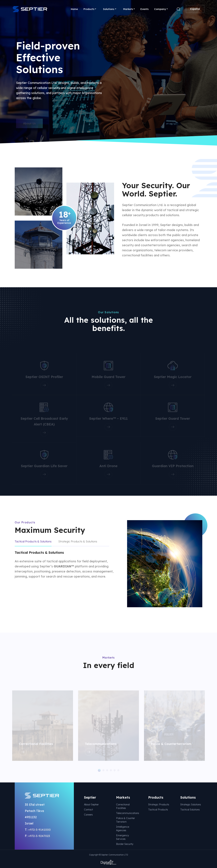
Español (195, 9)
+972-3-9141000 (39, 830)
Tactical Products (158, 810)
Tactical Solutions (190, 810)
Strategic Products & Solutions (78, 541)
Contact (88, 810)
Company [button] (160, 9)
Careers (88, 815)
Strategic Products (159, 805)
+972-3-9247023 (39, 836)
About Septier (91, 805)
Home (74, 9)
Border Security (125, 844)
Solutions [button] (109, 9)
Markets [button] (128, 9)
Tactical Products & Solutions (33, 541)
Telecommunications (128, 813)
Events (144, 9)
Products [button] (89, 9)
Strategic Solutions (191, 805)
